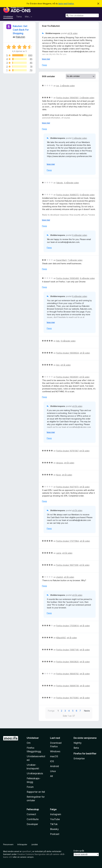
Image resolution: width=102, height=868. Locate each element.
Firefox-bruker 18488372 (67, 195)
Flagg (44, 65)
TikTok (54, 824)
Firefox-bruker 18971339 (67, 565)
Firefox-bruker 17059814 (67, 626)
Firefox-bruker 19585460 (68, 278)
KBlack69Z (61, 638)
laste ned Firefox (66, 4)
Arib (58, 341)
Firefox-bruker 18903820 (67, 662)
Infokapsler (22, 844)
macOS (54, 756)
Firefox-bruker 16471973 (67, 487)
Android (54, 766)
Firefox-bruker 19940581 (67, 98)
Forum (30, 787)
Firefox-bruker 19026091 (67, 377)
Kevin (59, 475)
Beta (76, 748)
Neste (87, 711)
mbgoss (60, 463)
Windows (55, 751)
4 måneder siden (71, 183)
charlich (60, 577)
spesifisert (27, 851)
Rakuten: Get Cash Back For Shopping (21, 30)
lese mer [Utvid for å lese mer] (46, 59)
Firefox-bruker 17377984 (67, 541)
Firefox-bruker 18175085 (67, 698)
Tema (19, 17)
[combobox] (82, 15)
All (51, 776)
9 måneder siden (68, 341)
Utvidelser (8, 17)
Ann (58, 365)
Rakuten (21, 37)
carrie (59, 553)
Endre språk (79, 851)
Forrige (51, 711)
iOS (52, 761)
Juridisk (35, 844)
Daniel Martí (61, 260)
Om (29, 743)
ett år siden (73, 33)
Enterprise (79, 758)
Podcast (55, 834)
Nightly (78, 743)
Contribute (33, 819)
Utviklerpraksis (35, 773)
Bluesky (54, 829)
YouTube (55, 819)
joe (58, 86)
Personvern (8, 844)
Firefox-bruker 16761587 (67, 451)
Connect (31, 814)
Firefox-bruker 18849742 (67, 674)
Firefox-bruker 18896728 (67, 686)
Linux (53, 771)
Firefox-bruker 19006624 (67, 353)
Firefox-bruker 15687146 (67, 650)
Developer (32, 824)
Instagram (56, 814)
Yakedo (60, 183)
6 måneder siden (87, 195)
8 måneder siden (87, 278)
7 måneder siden (75, 260)
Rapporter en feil (36, 792)
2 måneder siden (67, 86)
